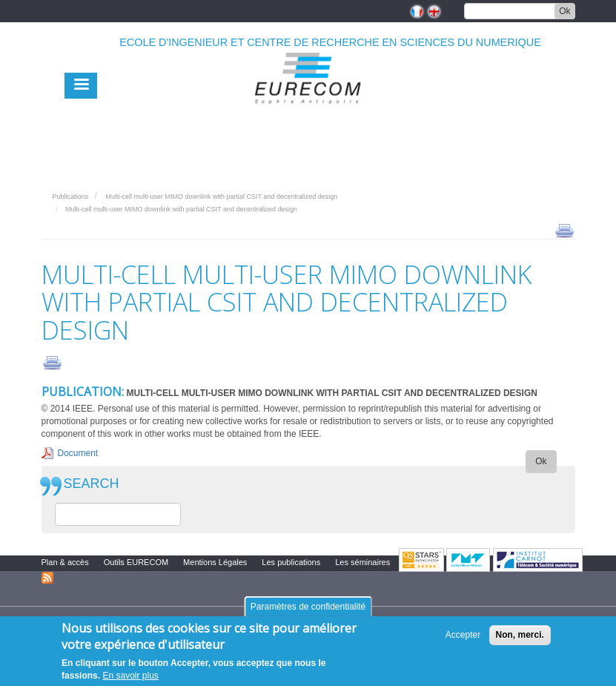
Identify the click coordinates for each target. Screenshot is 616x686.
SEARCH (92, 484)
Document (78, 453)
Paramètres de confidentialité (308, 607)
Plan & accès (65, 562)
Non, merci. (520, 636)
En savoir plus (130, 676)
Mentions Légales (215, 562)
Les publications (291, 562)
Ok (564, 11)
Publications (71, 197)
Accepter (463, 636)
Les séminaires (362, 562)
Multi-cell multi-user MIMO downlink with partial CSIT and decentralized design (221, 197)
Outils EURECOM (136, 562)
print (564, 230)
